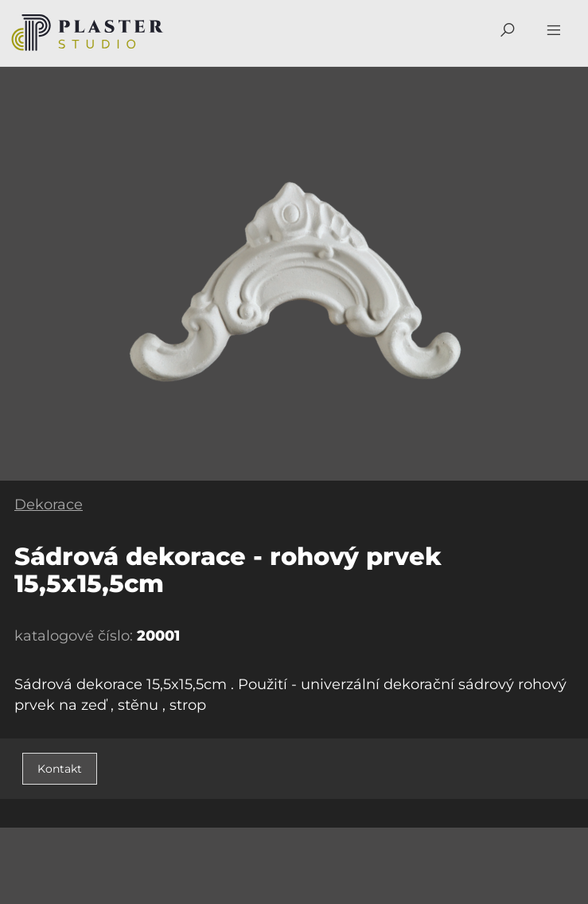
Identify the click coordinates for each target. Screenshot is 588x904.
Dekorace (49, 505)
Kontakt (60, 769)
